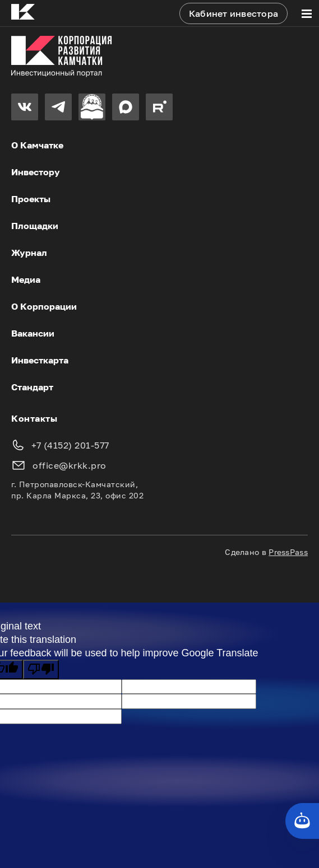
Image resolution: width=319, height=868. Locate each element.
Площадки (35, 226)
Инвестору (36, 172)
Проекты (31, 199)
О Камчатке (37, 145)
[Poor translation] (41, 669)
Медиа (26, 279)
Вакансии (33, 333)
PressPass (288, 552)
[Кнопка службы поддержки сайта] (302, 821)
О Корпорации (44, 306)
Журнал (29, 253)
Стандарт (32, 387)
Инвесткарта (40, 360)
